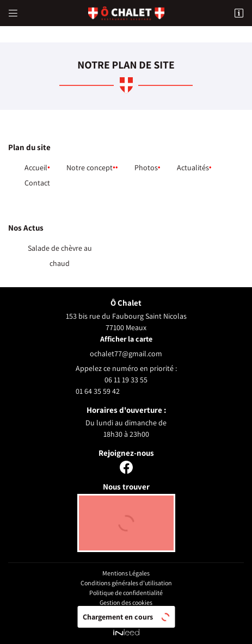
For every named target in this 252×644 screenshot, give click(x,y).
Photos (146, 168)
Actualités (193, 168)
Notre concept (90, 168)
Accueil (36, 168)
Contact (37, 183)
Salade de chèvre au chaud (60, 256)
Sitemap (126, 612)
